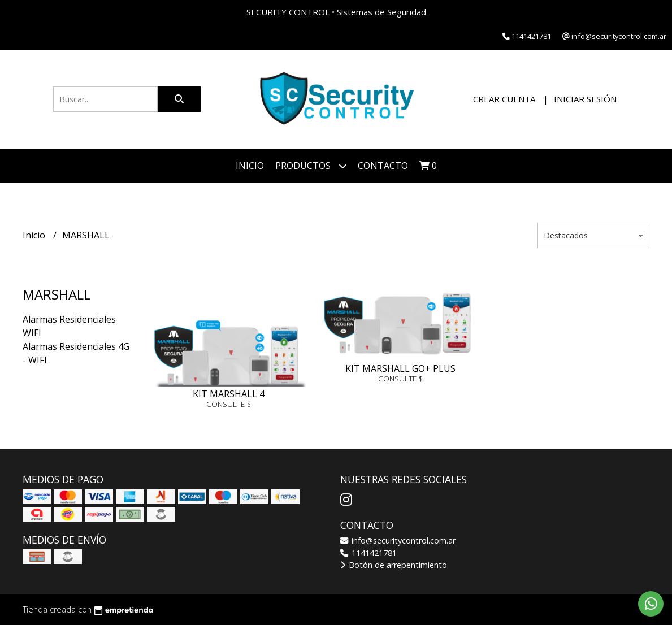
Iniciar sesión (585, 99)
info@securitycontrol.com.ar (398, 541)
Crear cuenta (504, 99)
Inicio (250, 166)
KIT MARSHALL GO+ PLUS (400, 368)
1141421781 (368, 553)
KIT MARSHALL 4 (229, 394)
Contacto (383, 166)
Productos (311, 166)
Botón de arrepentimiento (394, 565)
